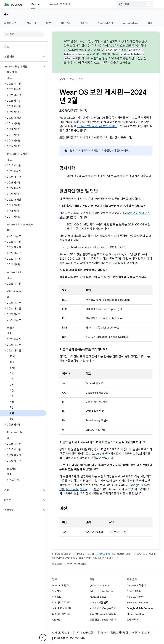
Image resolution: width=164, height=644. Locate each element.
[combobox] (135, 4)
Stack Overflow (135, 614)
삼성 (96, 489)
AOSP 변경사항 (104, 63)
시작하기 (31, 23)
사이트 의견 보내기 (141, 633)
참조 (150, 23)
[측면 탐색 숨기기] (43, 638)
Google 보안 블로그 (100, 603)
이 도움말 (115, 263)
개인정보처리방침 (119, 633)
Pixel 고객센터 (134, 591)
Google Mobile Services (140, 608)
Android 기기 (105, 23)
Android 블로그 (98, 597)
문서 (7, 14)
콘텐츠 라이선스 (104, 554)
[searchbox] (24, 34)
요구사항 (57, 591)
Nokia (83, 489)
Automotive (131, 23)
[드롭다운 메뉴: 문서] (40, 4)
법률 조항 (88, 633)
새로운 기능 (10, 23)
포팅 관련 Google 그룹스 (103, 620)
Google (135, 485)
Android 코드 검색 (60, 4)
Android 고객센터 (136, 585)
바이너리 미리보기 (62, 603)
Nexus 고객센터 (135, 597)
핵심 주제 (66, 23)
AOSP (62, 79)
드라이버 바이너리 (62, 614)
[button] (21, 57)
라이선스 (101, 633)
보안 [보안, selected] (48, 23)
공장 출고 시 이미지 (62, 608)
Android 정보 (59, 633)
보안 (81, 79)
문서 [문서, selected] (33, 4)
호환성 (84, 23)
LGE (62, 489)
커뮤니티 (75, 633)
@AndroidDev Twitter (102, 591)
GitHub (56, 620)
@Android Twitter (99, 585)
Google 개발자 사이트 (105, 454)
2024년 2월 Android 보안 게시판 (97, 126)
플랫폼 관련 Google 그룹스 (104, 608)
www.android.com (137, 603)
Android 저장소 (60, 585)
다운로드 (57, 597)
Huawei (145, 485)
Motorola (72, 489)
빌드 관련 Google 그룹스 (103, 614)
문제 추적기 (133, 620)
